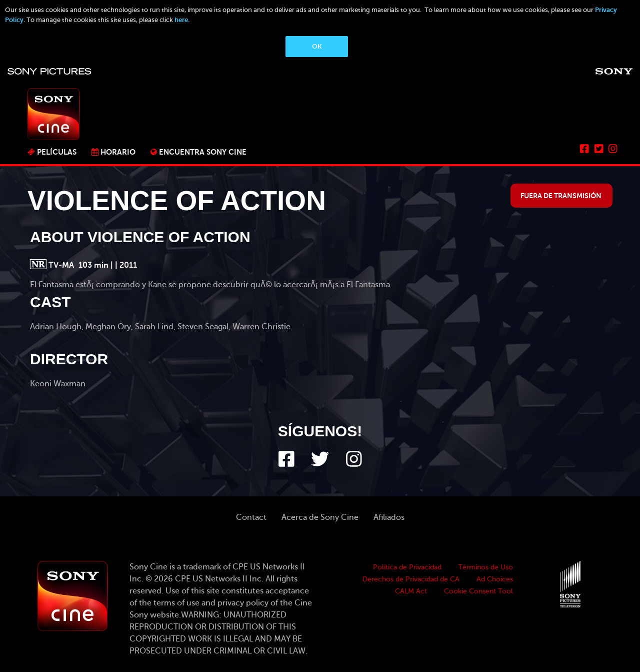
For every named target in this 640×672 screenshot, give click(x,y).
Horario (118, 152)
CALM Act (411, 591)
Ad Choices (495, 579)
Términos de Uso (486, 567)
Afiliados (389, 517)
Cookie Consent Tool (478, 591)
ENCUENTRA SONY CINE (203, 152)
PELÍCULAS (57, 152)
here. (182, 20)
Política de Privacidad (407, 567)
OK (317, 46)
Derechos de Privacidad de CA (411, 579)
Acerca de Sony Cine (320, 517)
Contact (251, 517)
